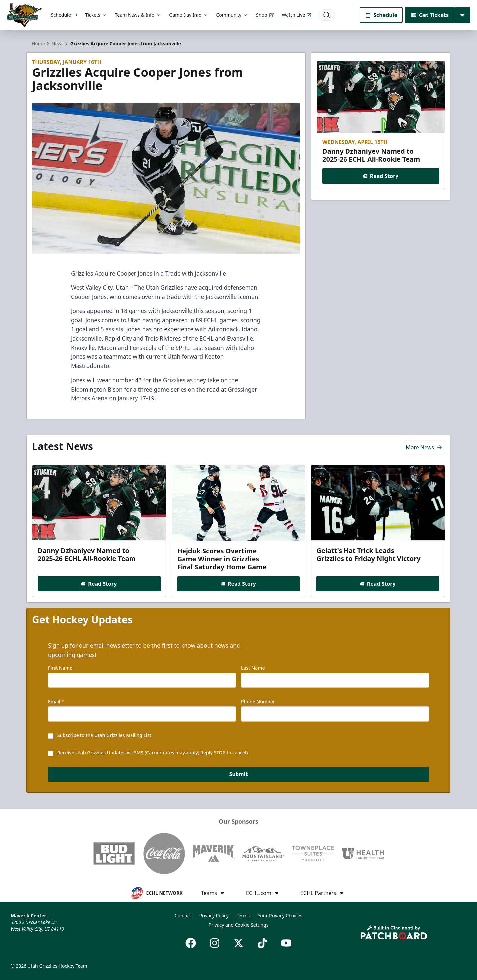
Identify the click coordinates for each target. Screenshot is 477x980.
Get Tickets (430, 15)
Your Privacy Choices (280, 916)
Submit (239, 774)
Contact (183, 916)
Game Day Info (188, 15)
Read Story (381, 176)
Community (232, 15)
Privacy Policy (214, 916)
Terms (243, 916)
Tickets (96, 15)
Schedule (64, 15)
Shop (265, 15)
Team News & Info (138, 15)
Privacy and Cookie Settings (239, 925)
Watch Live (297, 15)
